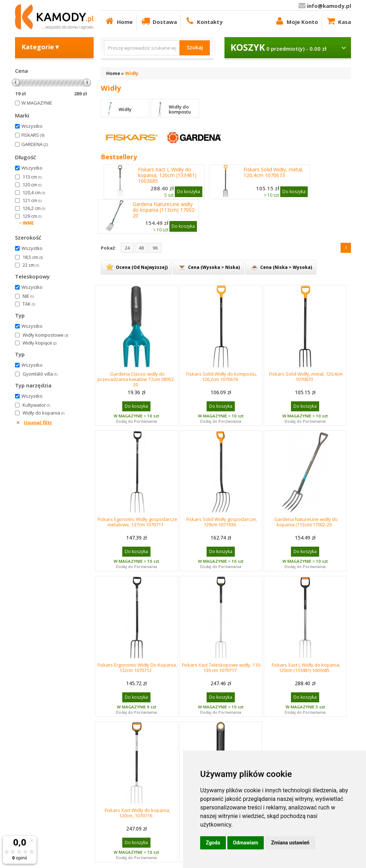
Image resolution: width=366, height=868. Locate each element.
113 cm (32, 177)
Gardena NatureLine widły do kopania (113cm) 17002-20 (164, 210)
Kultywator (36, 405)
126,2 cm (34, 208)
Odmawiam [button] (246, 843)
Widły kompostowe (45, 335)
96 (155, 248)
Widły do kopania (43, 413)
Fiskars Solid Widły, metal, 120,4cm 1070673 (273, 172)
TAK (29, 304)
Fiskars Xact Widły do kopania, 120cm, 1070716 (137, 813)
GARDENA (35, 144)
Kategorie (41, 47)
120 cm (32, 185)
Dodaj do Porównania (136, 421)
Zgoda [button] (213, 843)
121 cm (32, 200)
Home (118, 21)
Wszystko (32, 126)
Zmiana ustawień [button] (290, 843)
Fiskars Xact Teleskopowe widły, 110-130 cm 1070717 (222, 668)
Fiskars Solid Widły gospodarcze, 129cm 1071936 (222, 522)
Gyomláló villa (40, 374)
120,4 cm (34, 192)
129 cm (32, 216)
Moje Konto (296, 21)
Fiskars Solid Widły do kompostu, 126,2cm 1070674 (222, 377)
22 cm (31, 265)
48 (141, 248)
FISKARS (33, 135)
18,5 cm (33, 257)
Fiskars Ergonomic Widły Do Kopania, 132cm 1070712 (137, 668)
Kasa (338, 21)
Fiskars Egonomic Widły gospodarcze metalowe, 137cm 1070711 (137, 522)
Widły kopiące (39, 343)
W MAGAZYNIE (37, 103)
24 (127, 248)
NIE (28, 296)
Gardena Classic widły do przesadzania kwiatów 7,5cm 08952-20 (136, 379)
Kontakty (204, 21)
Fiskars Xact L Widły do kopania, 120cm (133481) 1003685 (167, 175)
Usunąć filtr (38, 422)
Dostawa (159, 21)
